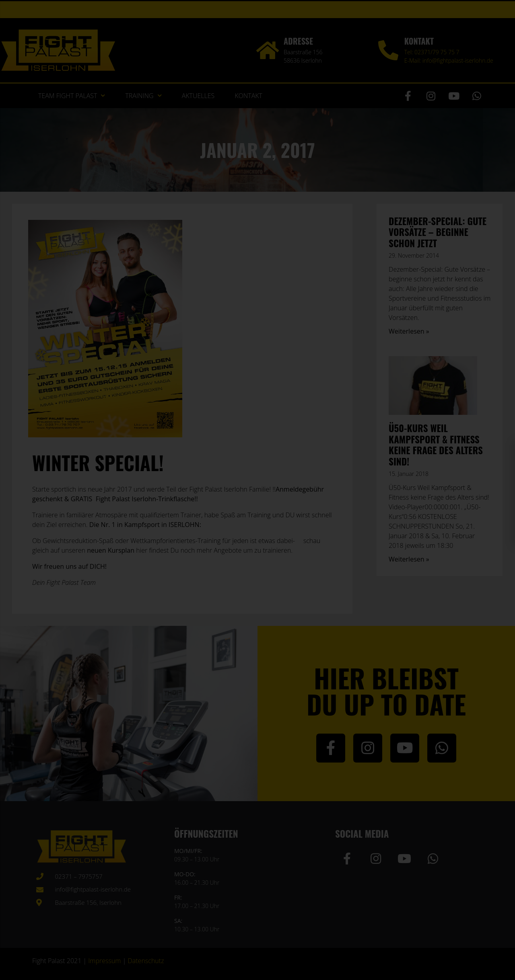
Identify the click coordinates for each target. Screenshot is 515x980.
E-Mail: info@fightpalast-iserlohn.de (449, 60)
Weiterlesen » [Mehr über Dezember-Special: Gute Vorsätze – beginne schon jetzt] (409, 331)
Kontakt (248, 96)
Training (143, 95)
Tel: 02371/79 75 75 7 (432, 52)
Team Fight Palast (72, 95)
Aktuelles (198, 96)
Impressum (104, 961)
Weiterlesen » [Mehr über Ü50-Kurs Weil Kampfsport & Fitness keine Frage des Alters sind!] (409, 559)
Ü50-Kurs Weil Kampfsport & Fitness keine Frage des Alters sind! (436, 445)
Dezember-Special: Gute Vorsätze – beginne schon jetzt (438, 232)
